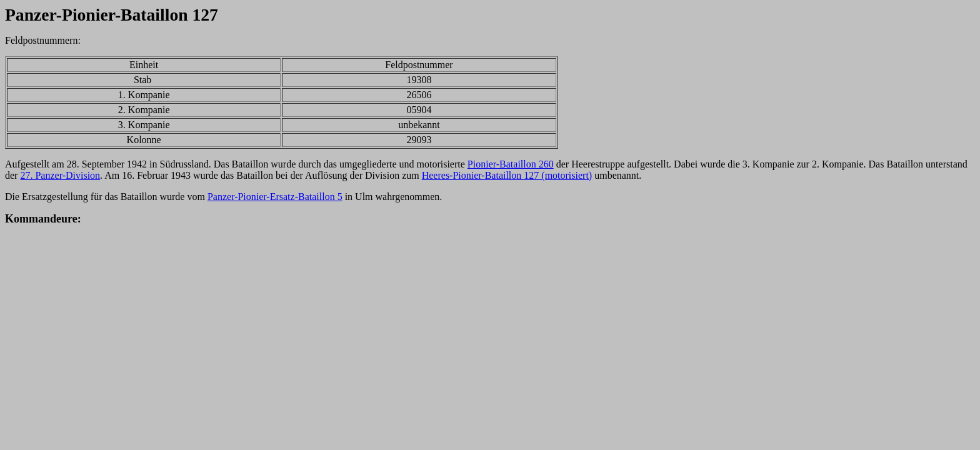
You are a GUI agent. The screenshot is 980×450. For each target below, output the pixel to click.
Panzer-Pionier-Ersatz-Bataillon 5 (275, 197)
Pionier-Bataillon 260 (511, 164)
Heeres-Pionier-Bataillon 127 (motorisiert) (507, 175)
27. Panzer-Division (60, 175)
